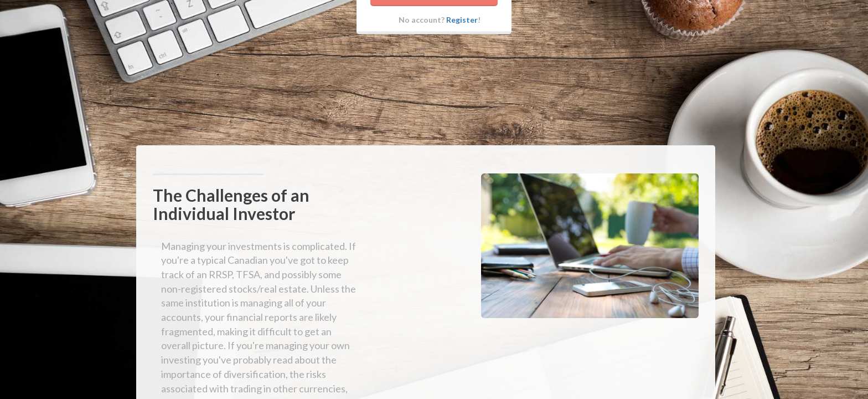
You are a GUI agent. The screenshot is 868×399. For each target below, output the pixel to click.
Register (462, 44)
